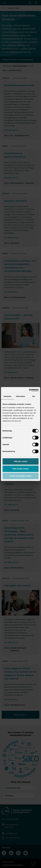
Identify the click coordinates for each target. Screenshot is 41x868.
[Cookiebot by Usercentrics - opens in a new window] (29, 390)
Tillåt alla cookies (21, 461)
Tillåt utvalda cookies (20, 469)
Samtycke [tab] (7, 396)
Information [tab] (21, 396)
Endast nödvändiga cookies (20, 476)
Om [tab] (34, 396)
